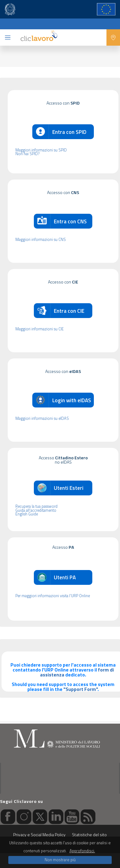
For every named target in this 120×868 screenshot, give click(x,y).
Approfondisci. (82, 851)
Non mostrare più (60, 860)
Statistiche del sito (89, 835)
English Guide (27, 514)
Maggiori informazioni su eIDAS (42, 419)
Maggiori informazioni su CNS (41, 240)
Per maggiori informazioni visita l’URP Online (53, 596)
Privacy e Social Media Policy (39, 835)
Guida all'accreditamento (36, 511)
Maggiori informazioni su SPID (41, 150)
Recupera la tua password (36, 507)
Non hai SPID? (27, 154)
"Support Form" (80, 689)
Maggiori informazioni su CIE (40, 329)
